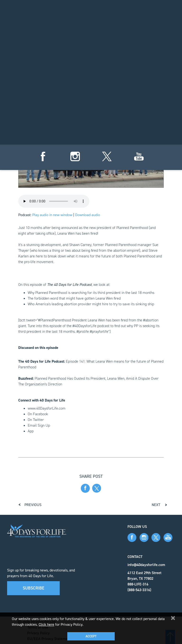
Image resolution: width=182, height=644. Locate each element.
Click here (46, 624)
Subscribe (34, 588)
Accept (91, 636)
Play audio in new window (52, 215)
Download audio (88, 215)
